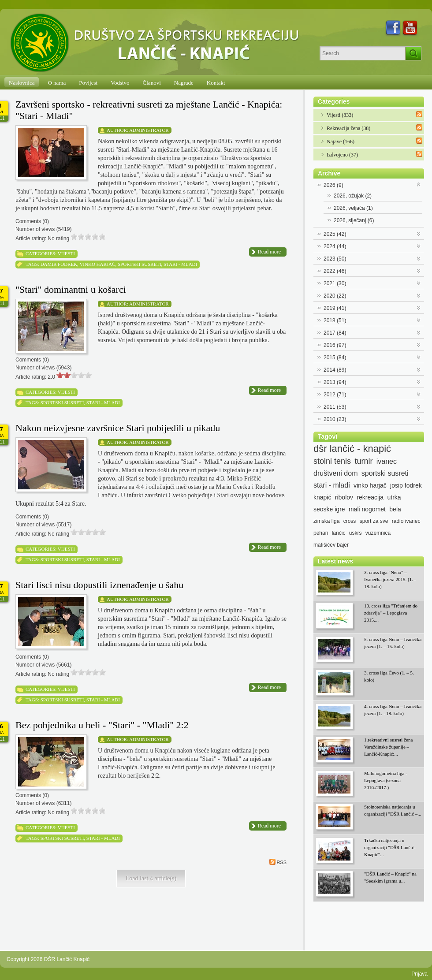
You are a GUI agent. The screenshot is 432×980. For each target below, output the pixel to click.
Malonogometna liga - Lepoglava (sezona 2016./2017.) (386, 780)
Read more (269, 252)
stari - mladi (180, 264)
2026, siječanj (354, 220)
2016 (335, 345)
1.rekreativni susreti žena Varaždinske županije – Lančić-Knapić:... (388, 747)
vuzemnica (378, 533)
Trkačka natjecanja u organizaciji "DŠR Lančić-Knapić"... (390, 847)
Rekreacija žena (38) (348, 128)
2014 (335, 370)
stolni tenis (332, 461)
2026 (333, 185)
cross (350, 521)
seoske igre (329, 509)
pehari (321, 533)
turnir (363, 461)
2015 (335, 358)
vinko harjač (97, 264)
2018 (335, 320)
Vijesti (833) (340, 115)
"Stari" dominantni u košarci (71, 289)
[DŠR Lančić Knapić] (157, 43)
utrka (394, 497)
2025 (335, 234)
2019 (335, 308)
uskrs (356, 533)
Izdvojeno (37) (342, 155)
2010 (335, 419)
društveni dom (336, 473)
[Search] (363, 53)
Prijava (419, 974)
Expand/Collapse (419, 184)
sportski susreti (140, 264)
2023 (335, 259)
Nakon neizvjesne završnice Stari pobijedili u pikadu (118, 428)
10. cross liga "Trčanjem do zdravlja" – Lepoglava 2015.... (391, 613)
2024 (335, 246)
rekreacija (370, 497)
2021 (335, 283)
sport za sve (374, 521)
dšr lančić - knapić (352, 449)
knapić (322, 497)
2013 (335, 382)
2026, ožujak (353, 196)
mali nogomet (367, 509)
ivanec (387, 461)
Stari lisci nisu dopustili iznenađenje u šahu (99, 585)
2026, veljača (353, 208)
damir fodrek (59, 264)
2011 (335, 407)
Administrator (149, 130)
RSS (278, 862)
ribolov (344, 497)
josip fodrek (406, 485)
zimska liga (326, 521)
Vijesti (66, 253)
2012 (335, 395)
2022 (335, 271)
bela (395, 509)
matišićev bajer (331, 545)
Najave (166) (341, 142)
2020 (335, 296)
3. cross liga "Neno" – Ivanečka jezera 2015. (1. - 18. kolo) (390, 579)
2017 (335, 333)
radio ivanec (406, 521)
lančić (339, 533)
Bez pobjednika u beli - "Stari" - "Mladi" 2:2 (102, 725)
